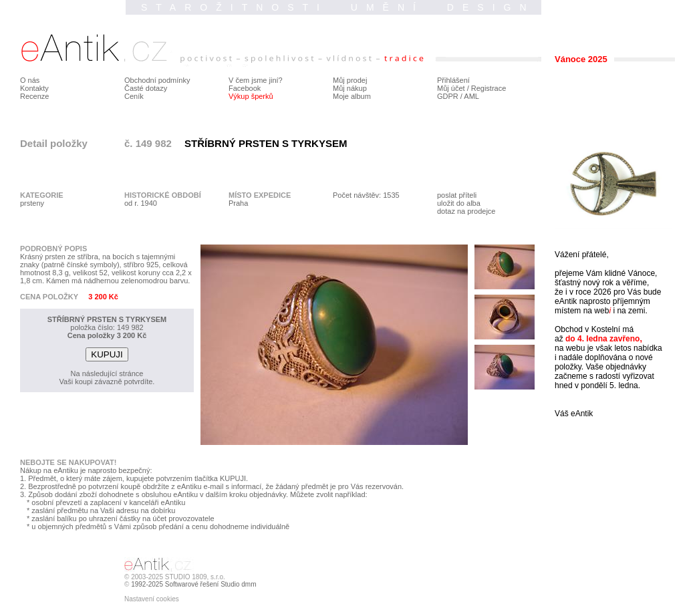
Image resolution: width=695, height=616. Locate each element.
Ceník (134, 96)
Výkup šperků (251, 96)
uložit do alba (459, 203)
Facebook (245, 88)
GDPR (448, 96)
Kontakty (34, 88)
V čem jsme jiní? (256, 80)
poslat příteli (457, 195)
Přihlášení (453, 80)
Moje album (352, 96)
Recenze (34, 96)
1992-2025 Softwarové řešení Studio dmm (193, 584)
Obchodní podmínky (157, 80)
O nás (30, 80)
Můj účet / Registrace (471, 88)
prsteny (32, 203)
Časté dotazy (146, 88)
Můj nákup (350, 88)
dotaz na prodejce (466, 211)
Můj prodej (350, 80)
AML (471, 96)
